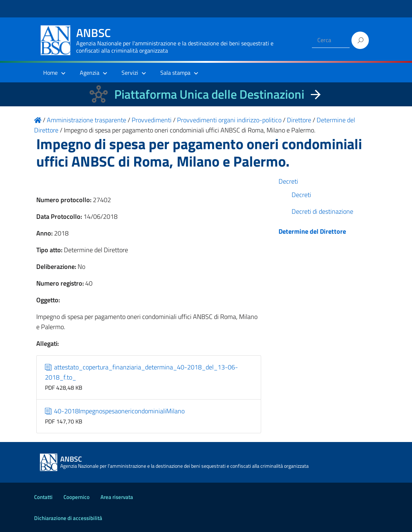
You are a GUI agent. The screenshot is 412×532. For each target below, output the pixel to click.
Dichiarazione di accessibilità (68, 518)
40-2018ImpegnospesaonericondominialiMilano (115, 411)
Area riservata (117, 497)
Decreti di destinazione (322, 211)
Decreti (288, 181)
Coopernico (77, 497)
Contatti (43, 497)
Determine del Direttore (312, 231)
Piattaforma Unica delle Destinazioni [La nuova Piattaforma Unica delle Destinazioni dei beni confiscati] (209, 94)
